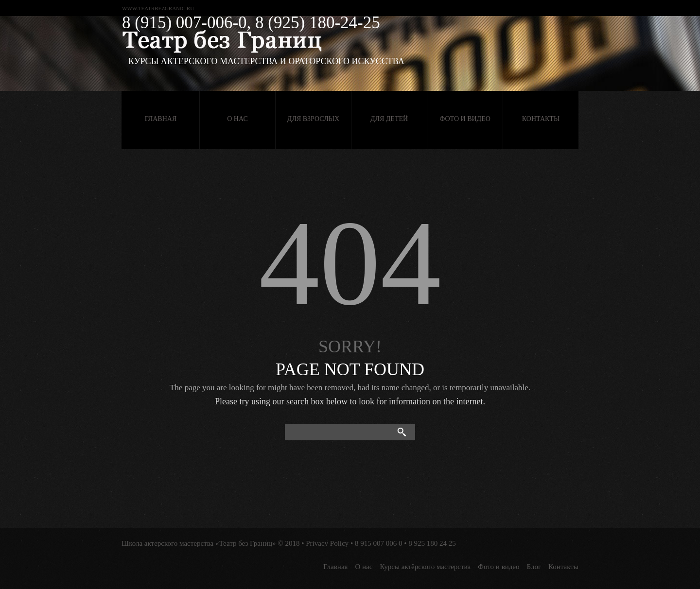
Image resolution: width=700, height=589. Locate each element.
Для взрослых (313, 119)
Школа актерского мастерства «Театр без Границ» (199, 543)
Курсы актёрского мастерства (425, 567)
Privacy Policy (327, 543)
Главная (161, 119)
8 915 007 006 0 (379, 543)
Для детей (389, 119)
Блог (534, 567)
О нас (237, 119)
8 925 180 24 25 (432, 543)
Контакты (541, 119)
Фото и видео (465, 119)
